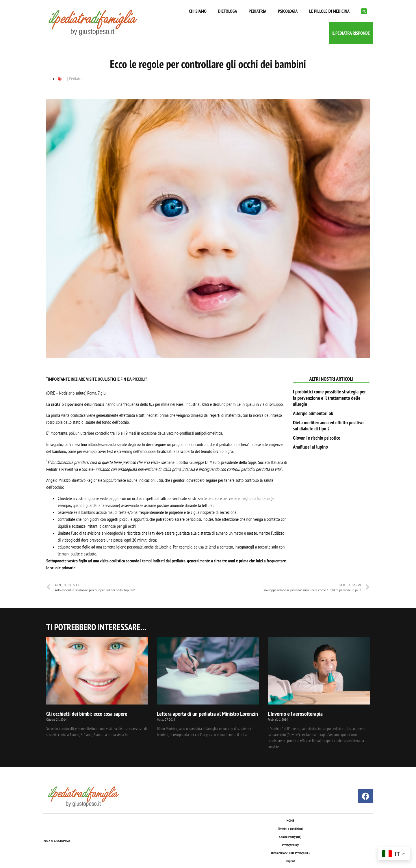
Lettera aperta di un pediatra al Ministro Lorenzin (207, 714)
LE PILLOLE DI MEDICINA (329, 11)
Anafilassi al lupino (310, 447)
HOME (290, 820)
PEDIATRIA (258, 11)
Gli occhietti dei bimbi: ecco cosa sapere (87, 714)
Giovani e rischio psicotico (317, 438)
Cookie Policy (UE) (290, 837)
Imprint (290, 861)
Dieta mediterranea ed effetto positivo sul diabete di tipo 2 (328, 426)
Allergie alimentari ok (313, 413)
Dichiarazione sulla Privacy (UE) (290, 853)
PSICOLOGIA (288, 11)
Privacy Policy (290, 845)
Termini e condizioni (290, 829)
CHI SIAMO (198, 11)
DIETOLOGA (228, 11)
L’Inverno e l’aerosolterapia (295, 714)
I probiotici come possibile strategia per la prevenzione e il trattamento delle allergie (329, 398)
